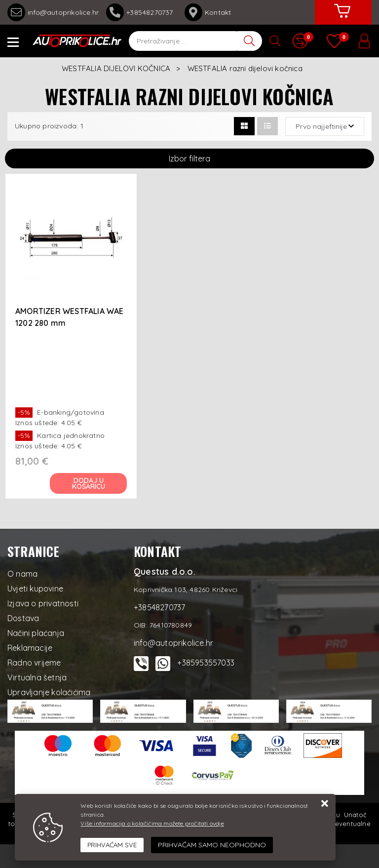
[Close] (112, 845)
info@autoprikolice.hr (53, 12)
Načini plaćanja (36, 633)
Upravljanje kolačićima (49, 692)
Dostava (23, 618)
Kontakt (208, 12)
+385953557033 (206, 663)
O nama (22, 574)
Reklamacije (30, 648)
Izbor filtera (189, 158)
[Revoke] (212, 845)
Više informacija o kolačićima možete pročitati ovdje (152, 823)
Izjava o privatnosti (43, 603)
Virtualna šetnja (37, 677)
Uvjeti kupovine (35, 589)
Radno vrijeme (34, 663)
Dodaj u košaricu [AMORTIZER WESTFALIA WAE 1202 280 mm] (89, 483)
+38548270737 (142, 12)
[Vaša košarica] (342, 18)
